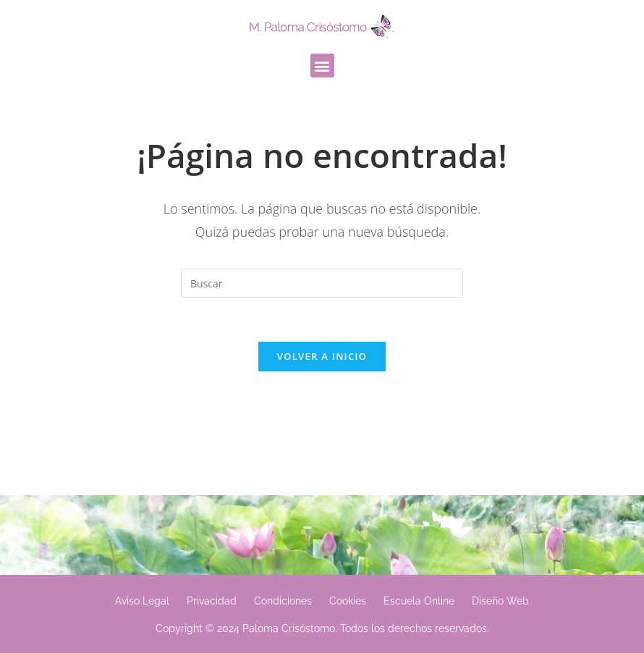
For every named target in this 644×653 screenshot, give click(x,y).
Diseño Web (500, 601)
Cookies (348, 601)
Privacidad (212, 601)
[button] (322, 66)
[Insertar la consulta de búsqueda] (322, 283)
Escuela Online (419, 601)
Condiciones (283, 601)
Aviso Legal (142, 601)
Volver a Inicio (322, 356)
